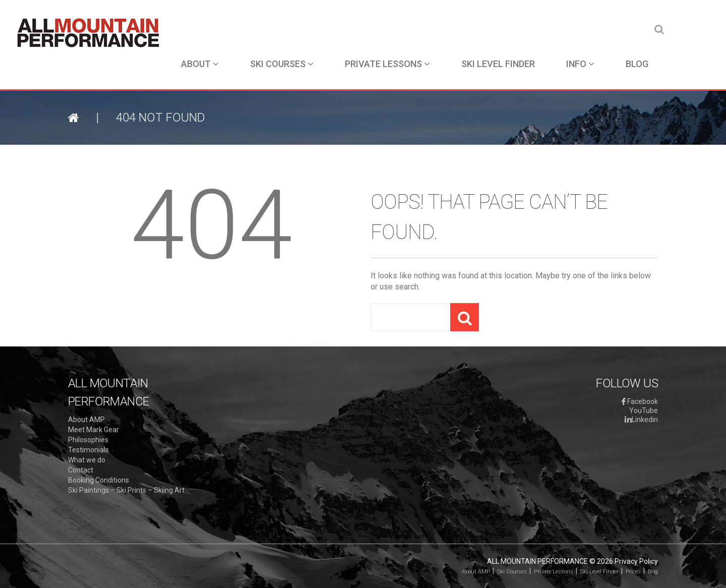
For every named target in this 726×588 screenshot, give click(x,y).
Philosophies (88, 440)
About (200, 64)
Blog (637, 64)
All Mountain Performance (537, 561)
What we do (87, 460)
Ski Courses (282, 64)
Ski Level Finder (498, 64)
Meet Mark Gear (94, 430)
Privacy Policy (636, 561)
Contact (81, 470)
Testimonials (88, 450)
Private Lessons (387, 64)
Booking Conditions (99, 480)
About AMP (86, 420)
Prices (633, 572)
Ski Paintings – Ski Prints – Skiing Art (126, 490)
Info (580, 64)
